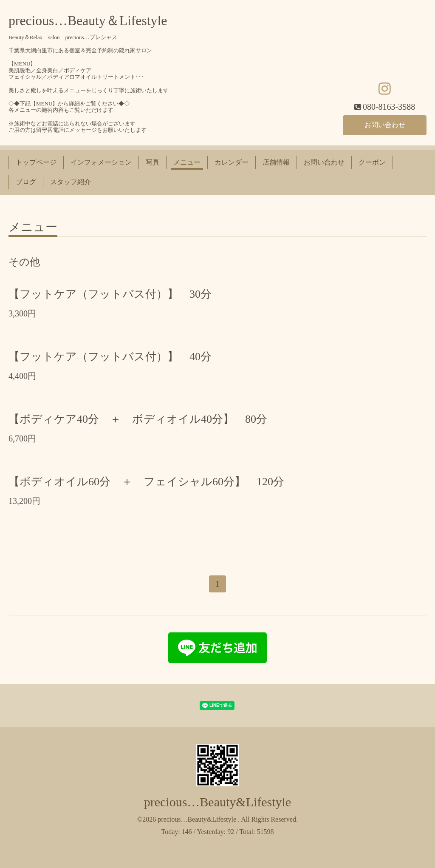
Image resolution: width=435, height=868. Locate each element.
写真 (153, 162)
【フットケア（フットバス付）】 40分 (110, 357)
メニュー (187, 162)
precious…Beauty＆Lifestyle (88, 21)
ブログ (26, 182)
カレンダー (232, 162)
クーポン (372, 162)
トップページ (36, 162)
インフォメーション (101, 162)
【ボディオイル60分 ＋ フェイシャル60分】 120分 (146, 482)
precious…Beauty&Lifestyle (218, 802)
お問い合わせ (385, 125)
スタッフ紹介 (71, 182)
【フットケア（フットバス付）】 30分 (110, 294)
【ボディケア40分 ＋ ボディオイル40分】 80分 (138, 419)
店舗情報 (276, 162)
